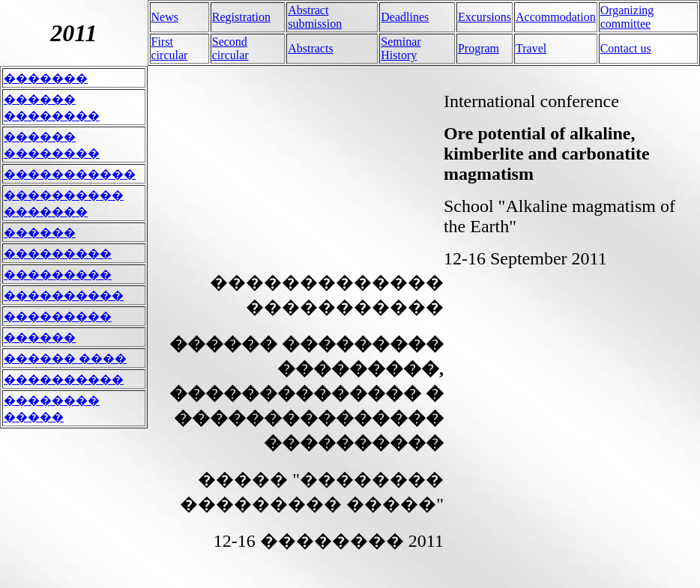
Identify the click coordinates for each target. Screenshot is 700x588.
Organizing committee (627, 17)
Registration (241, 17)
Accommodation (556, 17)
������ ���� (65, 358)
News (165, 17)
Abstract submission (315, 17)
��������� (58, 254)
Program (479, 48)
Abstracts (310, 48)
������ (40, 233)
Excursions (485, 17)
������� (46, 78)
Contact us (626, 48)
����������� (70, 174)
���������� (64, 295)
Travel (531, 48)
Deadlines (405, 17)
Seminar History (401, 48)
